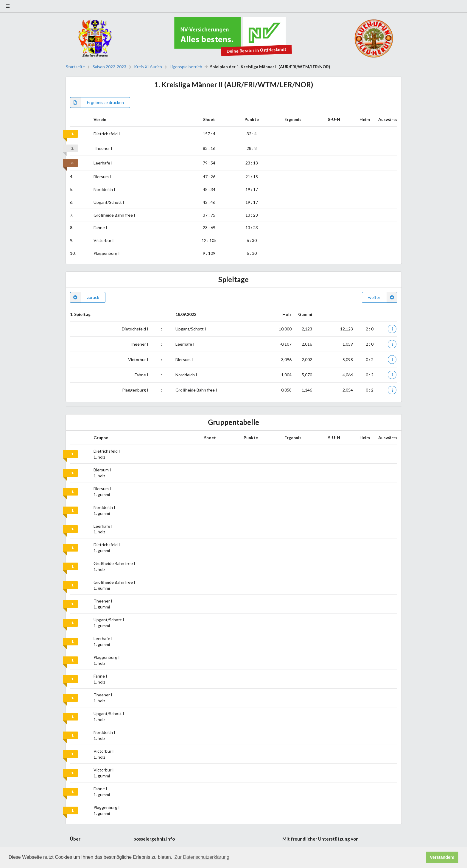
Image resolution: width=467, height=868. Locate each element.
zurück (85, 297)
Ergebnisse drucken (97, 103)
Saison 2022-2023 (109, 67)
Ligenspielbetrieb (186, 67)
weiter (383, 297)
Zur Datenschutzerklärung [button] (202, 857)
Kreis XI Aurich (148, 67)
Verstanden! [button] (442, 857)
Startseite (75, 67)
